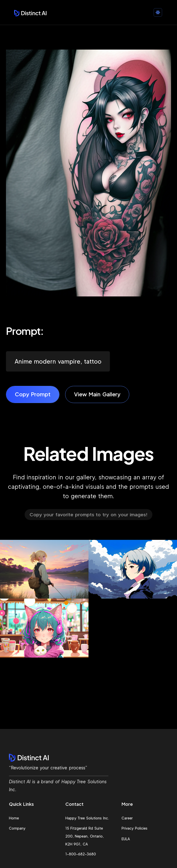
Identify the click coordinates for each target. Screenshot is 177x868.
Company (17, 828)
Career (127, 818)
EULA (126, 839)
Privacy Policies (134, 828)
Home (14, 818)
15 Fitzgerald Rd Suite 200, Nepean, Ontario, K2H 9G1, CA (85, 836)
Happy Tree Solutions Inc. (87, 818)
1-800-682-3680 (81, 854)
